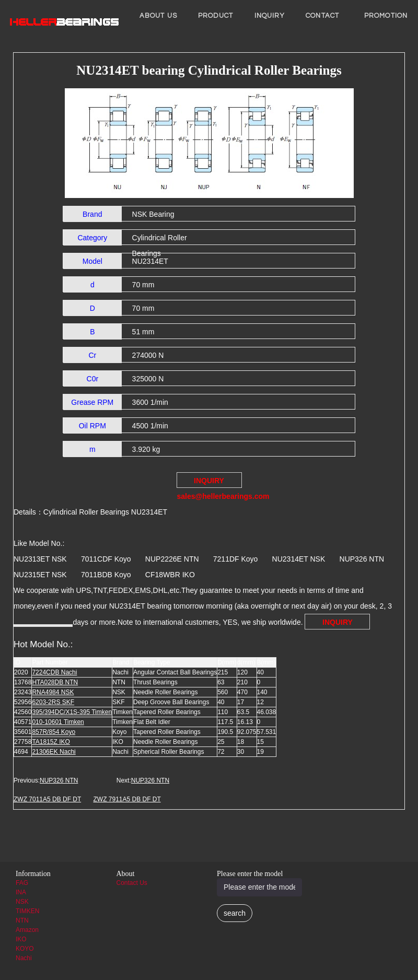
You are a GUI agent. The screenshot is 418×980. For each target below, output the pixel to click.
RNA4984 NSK (53, 692)
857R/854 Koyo (54, 732)
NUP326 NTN (59, 780)
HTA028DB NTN (55, 682)
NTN (22, 920)
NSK (22, 902)
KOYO (25, 949)
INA (21, 892)
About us (158, 16)
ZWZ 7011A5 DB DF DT (47, 799)
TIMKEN (27, 911)
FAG (22, 883)
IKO (21, 939)
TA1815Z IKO (51, 742)
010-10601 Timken (58, 722)
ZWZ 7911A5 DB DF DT (127, 799)
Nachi (24, 958)
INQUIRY (270, 16)
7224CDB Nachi (54, 672)
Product (216, 16)
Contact (322, 16)
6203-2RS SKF (53, 702)
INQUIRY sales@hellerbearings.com (210, 482)
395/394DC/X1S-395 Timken (72, 712)
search (235, 913)
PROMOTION (386, 16)
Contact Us (132, 883)
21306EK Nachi (54, 752)
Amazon (27, 930)
